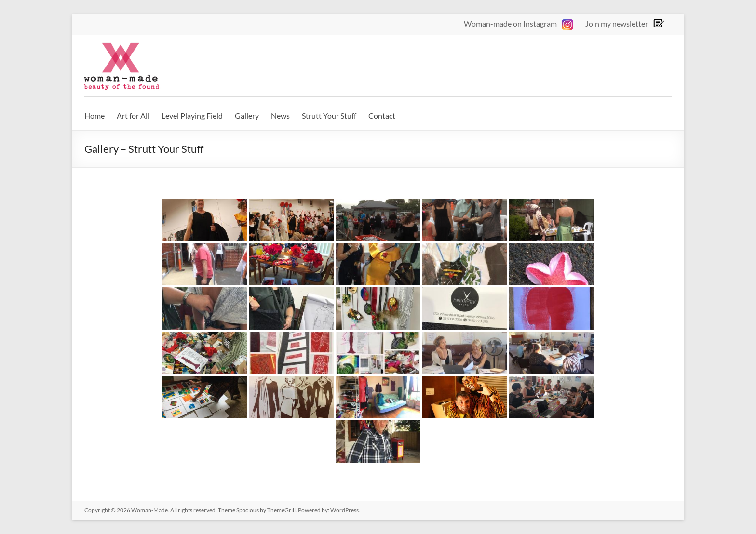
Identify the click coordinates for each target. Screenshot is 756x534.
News (280, 115)
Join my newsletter (617, 23)
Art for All (133, 115)
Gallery (247, 115)
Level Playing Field (192, 115)
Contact (382, 115)
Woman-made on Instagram (519, 23)
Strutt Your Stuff (329, 115)
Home (94, 115)
